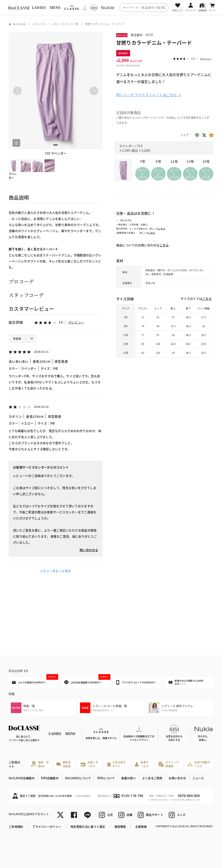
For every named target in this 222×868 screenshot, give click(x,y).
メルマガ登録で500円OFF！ (34, 680)
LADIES (39, 7)
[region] (111, 7)
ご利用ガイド (14, 764)
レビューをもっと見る (56, 571)
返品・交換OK (40, 764)
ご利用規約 (16, 827)
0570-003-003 (189, 796)
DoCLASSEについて (78, 778)
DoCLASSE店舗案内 (22, 778)
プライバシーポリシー (47, 827)
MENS (55, 7)
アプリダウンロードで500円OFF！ (136, 682)
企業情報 (141, 827)
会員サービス (142, 764)
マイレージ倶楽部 (169, 764)
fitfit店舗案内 (50, 778)
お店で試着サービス (199, 764)
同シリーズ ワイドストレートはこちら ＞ (149, 95)
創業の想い (129, 778)
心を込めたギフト (116, 764)
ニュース (198, 778)
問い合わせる (89, 550)
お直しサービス (89, 764)
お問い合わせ (177, 778)
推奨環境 (120, 827)
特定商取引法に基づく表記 (88, 827)
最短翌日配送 (64, 764)
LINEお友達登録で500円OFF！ (86, 681)
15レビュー (76, 322)
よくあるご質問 (152, 778)
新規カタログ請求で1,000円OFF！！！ (186, 682)
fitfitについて (106, 778)
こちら (162, 229)
